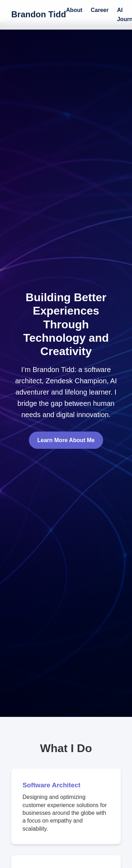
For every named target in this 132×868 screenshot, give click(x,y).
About (74, 10)
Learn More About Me (66, 440)
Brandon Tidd (39, 14)
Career (100, 10)
